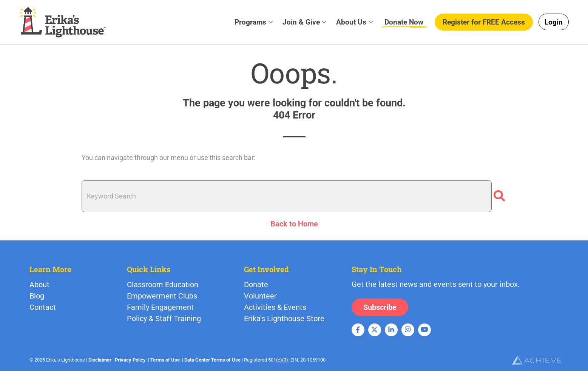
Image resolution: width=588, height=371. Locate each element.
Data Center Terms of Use (212, 360)
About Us (354, 22)
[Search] (499, 196)
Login (554, 22)
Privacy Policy (130, 360)
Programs (254, 22)
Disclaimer (100, 360)
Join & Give (304, 22)
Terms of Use (165, 360)
